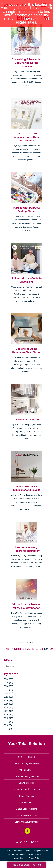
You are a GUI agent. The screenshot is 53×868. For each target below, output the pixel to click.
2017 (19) (8, 711)
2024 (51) (8, 686)
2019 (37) (8, 704)
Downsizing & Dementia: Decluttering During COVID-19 (26, 63)
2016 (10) (8, 714)
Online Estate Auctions (26, 809)
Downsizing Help (27, 783)
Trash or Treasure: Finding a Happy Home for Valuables (26, 137)
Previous (16, 649)
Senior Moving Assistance (27, 763)
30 (51, 649)
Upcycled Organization (26, 420)
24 (24, 649)
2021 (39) (8, 697)
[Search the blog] (26, 666)
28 (41, 649)
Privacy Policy (34, 858)
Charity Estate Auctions (26, 815)
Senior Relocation (26, 757)
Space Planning (26, 796)
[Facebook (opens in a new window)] (27, 831)
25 (29, 649)
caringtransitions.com (21, 12)
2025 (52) (8, 683)
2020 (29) (8, 700)
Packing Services (26, 770)
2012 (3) (8, 729)
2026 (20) (8, 679)
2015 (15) (8, 718)
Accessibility (18, 858)
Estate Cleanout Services (26, 822)
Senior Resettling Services (27, 776)
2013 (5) (8, 725)
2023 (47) (8, 690)
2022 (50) (8, 693)
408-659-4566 (27, 842)
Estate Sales (26, 802)
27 (37, 649)
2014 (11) (8, 722)
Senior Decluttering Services (26, 789)
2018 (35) (8, 707)
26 (33, 649)
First (6, 649)
